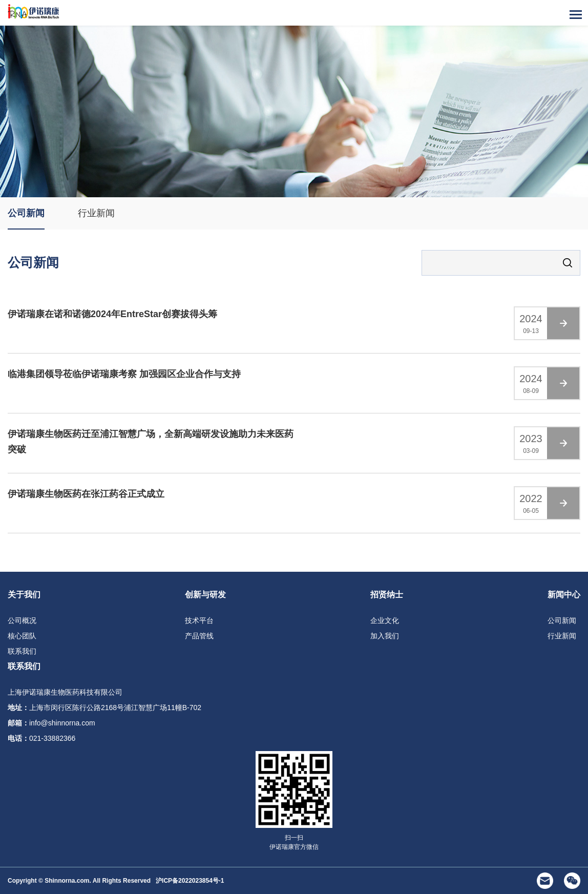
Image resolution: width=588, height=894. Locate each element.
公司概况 (22, 620)
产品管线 (199, 636)
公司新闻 (26, 213)
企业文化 (385, 620)
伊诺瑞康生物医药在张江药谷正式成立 (86, 494)
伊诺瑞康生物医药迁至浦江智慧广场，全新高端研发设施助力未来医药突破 (151, 442)
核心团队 (22, 636)
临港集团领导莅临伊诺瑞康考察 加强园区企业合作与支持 (124, 375)
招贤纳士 (387, 595)
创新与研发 (205, 595)
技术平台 (199, 620)
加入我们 (385, 636)
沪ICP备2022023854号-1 (190, 881)
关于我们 (24, 595)
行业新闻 (96, 213)
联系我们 (22, 651)
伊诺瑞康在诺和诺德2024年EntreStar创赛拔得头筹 (112, 315)
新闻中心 (564, 595)
